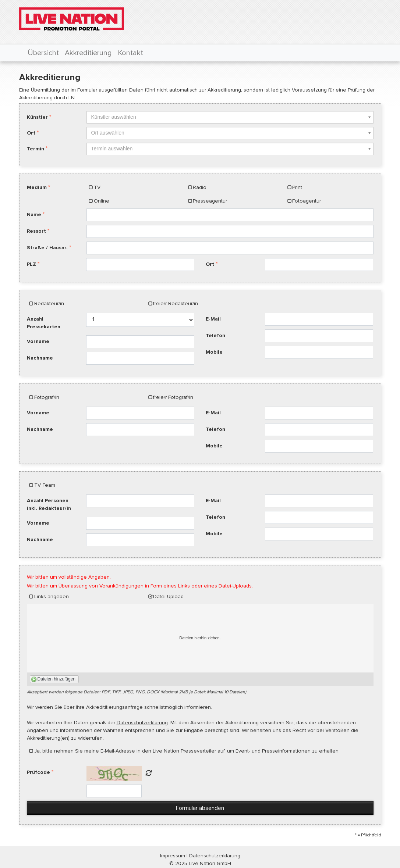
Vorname (38, 341)
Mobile (214, 352)
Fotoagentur (307, 201)
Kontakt (130, 53)
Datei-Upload (168, 596)
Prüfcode (38, 772)
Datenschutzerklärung (142, 723)
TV (97, 187)
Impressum (173, 856)
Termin (36, 149)
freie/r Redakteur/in (176, 303)
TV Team (45, 485)
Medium (37, 187)
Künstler (37, 117)
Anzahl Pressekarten (44, 323)
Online (102, 201)
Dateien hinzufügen (56, 679)
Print (297, 187)
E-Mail (213, 319)
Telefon (215, 335)
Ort (31, 133)
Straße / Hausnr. (47, 248)
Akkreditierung (88, 53)
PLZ (31, 264)
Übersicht (43, 53)
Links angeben (52, 596)
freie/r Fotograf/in (173, 397)
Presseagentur (210, 201)
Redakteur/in (49, 303)
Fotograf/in (47, 397)
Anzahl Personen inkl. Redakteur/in (49, 504)
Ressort (36, 231)
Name (34, 215)
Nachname (40, 358)
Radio (200, 187)
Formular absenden (200, 808)
